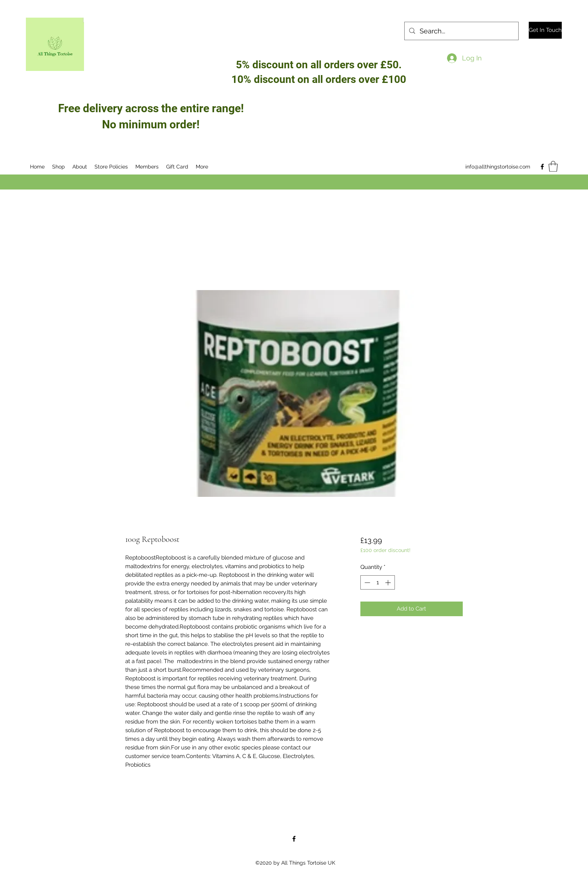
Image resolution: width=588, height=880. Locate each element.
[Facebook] (542, 167)
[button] (553, 166)
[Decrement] (367, 583)
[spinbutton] (377, 583)
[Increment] (389, 583)
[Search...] (461, 31)
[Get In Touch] (545, 30)
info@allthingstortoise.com (498, 167)
